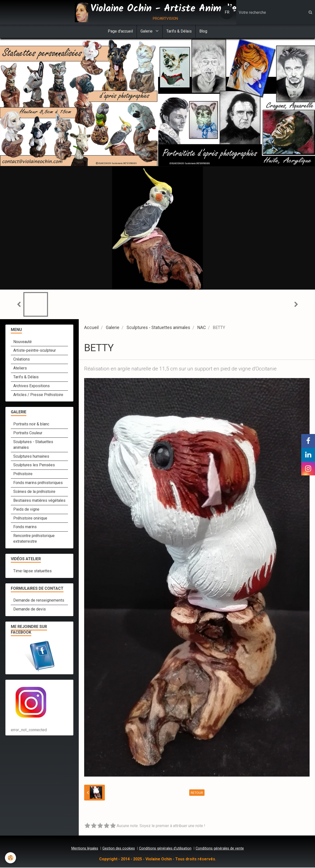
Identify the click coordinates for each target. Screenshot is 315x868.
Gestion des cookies (119, 849)
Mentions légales (85, 849)
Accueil (91, 328)
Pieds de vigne (26, 510)
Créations (22, 360)
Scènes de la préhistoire (34, 492)
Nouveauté (23, 342)
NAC (202, 328)
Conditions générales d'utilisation (165, 849)
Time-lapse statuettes (32, 571)
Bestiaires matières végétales (39, 501)
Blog (203, 31)
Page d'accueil (120, 31)
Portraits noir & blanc (31, 425)
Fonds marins (25, 527)
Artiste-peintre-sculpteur (35, 351)
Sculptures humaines (31, 457)
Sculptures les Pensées (34, 465)
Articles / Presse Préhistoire (38, 395)
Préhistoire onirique (30, 519)
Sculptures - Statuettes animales (158, 328)
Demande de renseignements (39, 601)
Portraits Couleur (28, 433)
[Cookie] (10, 858)
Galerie (147, 31)
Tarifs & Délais (179, 31)
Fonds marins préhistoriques (38, 483)
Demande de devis (30, 610)
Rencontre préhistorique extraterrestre (34, 539)
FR (227, 12)
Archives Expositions (31, 386)
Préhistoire (23, 474)
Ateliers (20, 369)
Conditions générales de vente (220, 849)
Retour (197, 793)
